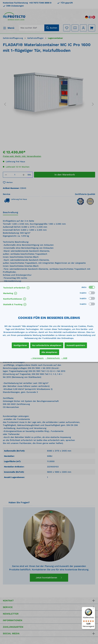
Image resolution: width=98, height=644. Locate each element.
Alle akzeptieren (49, 352)
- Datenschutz (53, 358)
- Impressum (38, 358)
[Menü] (93, 609)
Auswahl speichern (76, 345)
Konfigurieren (20, 345)
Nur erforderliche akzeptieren (47, 345)
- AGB (64, 358)
